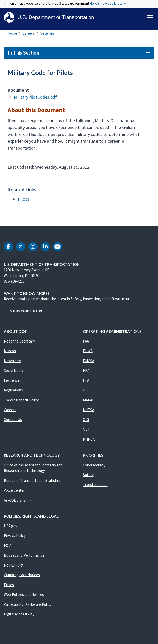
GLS (86, 392)
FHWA (88, 353)
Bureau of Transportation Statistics (32, 483)
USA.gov (10, 528)
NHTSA (89, 412)
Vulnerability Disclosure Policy (28, 607)
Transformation (95, 487)
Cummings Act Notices (22, 577)
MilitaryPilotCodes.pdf (35, 99)
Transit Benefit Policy (21, 402)
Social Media (14, 373)
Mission (10, 353)
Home (12, 36)
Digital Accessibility (19, 616)
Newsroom (13, 363)
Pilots (23, 201)
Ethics (9, 587)
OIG (86, 422)
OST (86, 432)
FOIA (8, 548)
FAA (86, 343)
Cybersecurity (94, 467)
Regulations (13, 392)
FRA (86, 373)
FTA (86, 383)
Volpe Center (14, 492)
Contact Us (13, 422)
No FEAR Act (14, 567)
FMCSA (89, 363)
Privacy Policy (15, 538)
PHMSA (89, 442)
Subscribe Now (26, 313)
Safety (88, 477)
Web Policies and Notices (24, 597)
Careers (29, 36)
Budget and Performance (24, 557)
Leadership (13, 383)
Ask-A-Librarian (18, 502)
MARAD (89, 402)
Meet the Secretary (19, 343)
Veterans (48, 36)
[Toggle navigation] (150, 16)
